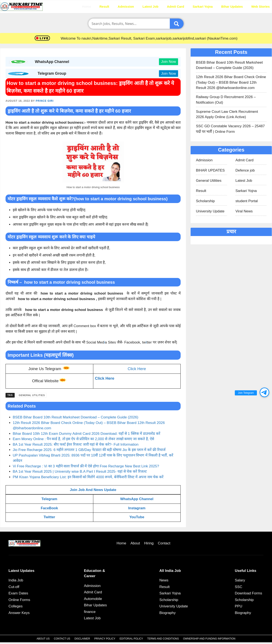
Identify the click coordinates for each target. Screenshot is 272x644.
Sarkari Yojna (203, 6)
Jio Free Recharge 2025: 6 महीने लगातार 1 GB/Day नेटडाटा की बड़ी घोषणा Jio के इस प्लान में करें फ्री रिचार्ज (89, 450)
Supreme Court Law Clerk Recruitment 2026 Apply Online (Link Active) (227, 114)
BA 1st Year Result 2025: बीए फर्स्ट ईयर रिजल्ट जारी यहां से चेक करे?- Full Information (76, 444)
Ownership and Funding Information (209, 639)
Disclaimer (82, 639)
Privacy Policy (105, 639)
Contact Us (62, 639)
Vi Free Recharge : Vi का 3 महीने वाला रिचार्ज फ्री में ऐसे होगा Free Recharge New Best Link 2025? (86, 466)
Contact (164, 543)
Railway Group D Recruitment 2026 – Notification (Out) (226, 100)
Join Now (169, 62)
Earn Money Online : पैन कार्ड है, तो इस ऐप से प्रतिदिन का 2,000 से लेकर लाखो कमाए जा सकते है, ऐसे (83, 439)
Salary (240, 580)
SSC (239, 587)
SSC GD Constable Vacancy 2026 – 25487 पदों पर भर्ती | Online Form (230, 129)
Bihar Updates (232, 6)
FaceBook (49, 508)
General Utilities (32, 395)
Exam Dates (18, 593)
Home (86, 6)
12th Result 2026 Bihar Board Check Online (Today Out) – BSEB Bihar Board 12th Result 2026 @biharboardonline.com (231, 82)
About (135, 543)
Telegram (49, 499)
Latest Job (151, 6)
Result (104, 6)
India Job (16, 580)
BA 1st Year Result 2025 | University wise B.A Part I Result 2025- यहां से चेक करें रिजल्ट (80, 472)
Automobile (93, 599)
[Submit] (177, 24)
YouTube (137, 517)
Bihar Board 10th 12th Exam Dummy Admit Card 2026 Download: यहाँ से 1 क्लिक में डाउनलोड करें (86, 434)
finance (90, 612)
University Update (210, 211)
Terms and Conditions (163, 639)
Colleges (16, 606)
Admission (126, 6)
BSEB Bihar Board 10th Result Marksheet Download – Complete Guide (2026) (76, 417)
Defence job (245, 170)
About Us (43, 639)
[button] (264, 392)
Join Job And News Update (93, 490)
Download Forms (249, 593)
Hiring (149, 543)
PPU (239, 606)
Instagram (137, 508)
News (164, 580)
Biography (168, 613)
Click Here (137, 369)
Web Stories (261, 6)
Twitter (49, 517)
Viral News (244, 211)
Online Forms (19, 600)
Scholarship (205, 201)
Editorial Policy (131, 639)
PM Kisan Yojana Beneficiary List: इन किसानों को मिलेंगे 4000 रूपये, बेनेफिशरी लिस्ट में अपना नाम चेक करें (88, 477)
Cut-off (14, 587)
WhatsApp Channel (137, 499)
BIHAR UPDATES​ (210, 170)
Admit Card (176, 6)
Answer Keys (19, 613)
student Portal (247, 201)
